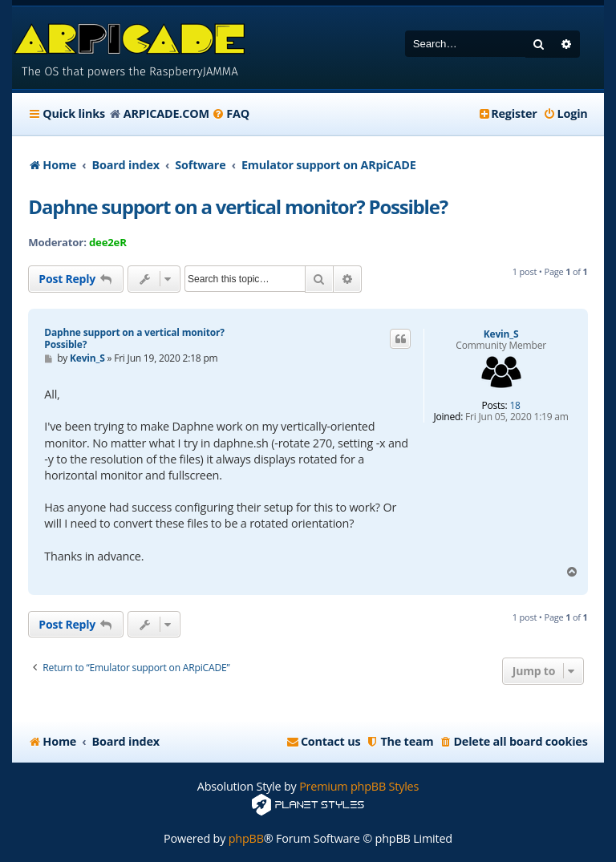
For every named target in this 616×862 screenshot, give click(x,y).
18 (515, 406)
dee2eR (108, 242)
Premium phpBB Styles (359, 786)
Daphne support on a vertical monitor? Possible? (238, 206)
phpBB (246, 838)
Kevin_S (501, 334)
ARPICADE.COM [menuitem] (166, 113)
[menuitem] (231, 114)
